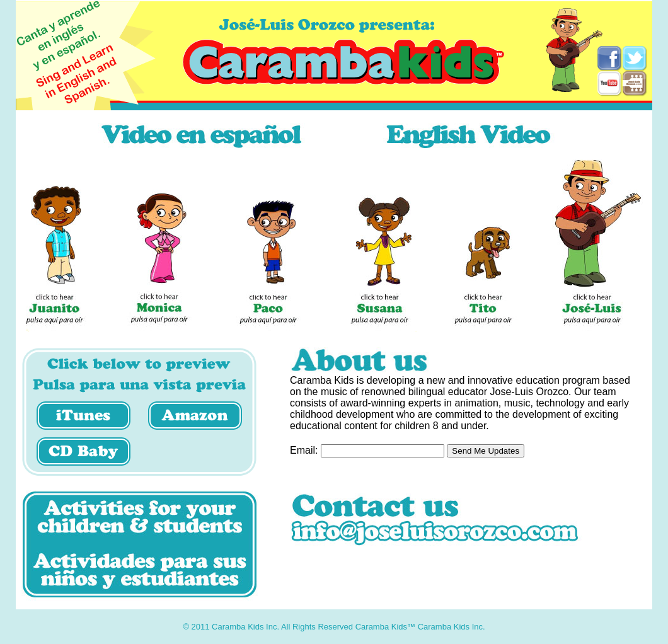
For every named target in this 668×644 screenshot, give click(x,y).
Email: (304, 450)
